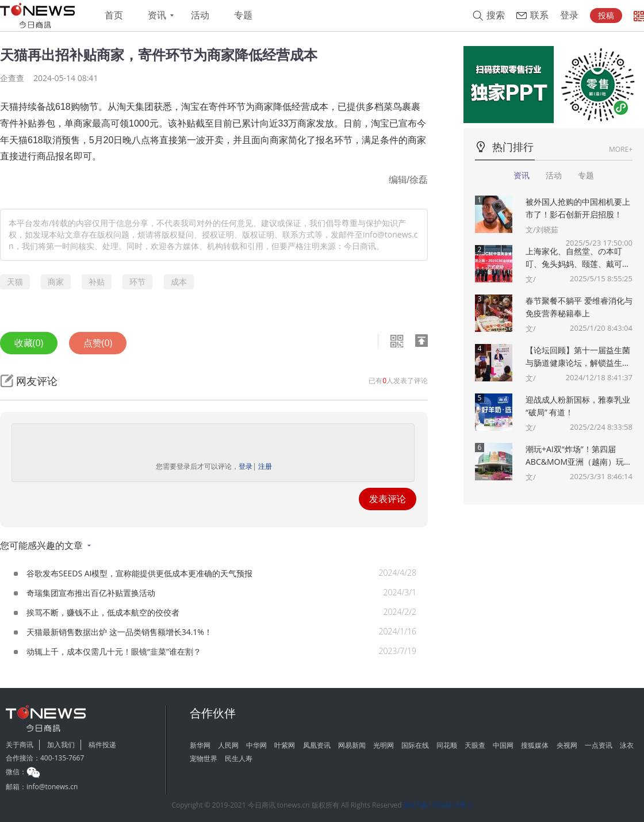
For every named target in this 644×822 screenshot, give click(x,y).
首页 (114, 15)
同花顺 (447, 745)
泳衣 (627, 745)
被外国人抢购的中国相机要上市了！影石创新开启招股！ (578, 208)
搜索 (496, 15)
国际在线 (415, 745)
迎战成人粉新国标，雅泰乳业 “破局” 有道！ (578, 406)
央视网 (567, 745)
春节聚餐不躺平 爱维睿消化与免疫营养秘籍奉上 (579, 307)
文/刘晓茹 (542, 230)
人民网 (228, 745)
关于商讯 (20, 745)
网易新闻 (352, 745)
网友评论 (37, 381)
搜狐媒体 (535, 745)
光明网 (384, 745)
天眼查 (475, 745)
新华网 (200, 745)
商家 (56, 282)
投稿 (606, 16)
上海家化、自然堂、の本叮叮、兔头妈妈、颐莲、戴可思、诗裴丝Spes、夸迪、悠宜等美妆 (579, 258)
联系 (539, 15)
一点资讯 (599, 745)
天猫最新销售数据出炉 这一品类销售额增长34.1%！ (119, 632)
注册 (265, 466)
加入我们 (61, 745)
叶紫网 (285, 745)
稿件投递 (102, 745)
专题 (243, 15)
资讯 (157, 15)
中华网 (256, 745)
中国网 (503, 745)
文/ (531, 279)
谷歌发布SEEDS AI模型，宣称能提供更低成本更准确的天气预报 (139, 573)
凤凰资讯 (317, 745)
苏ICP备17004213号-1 (438, 805)
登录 (569, 15)
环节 (137, 282)
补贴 (97, 282)
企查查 (12, 78)
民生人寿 (239, 758)
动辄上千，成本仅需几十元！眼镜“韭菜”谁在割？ (114, 651)
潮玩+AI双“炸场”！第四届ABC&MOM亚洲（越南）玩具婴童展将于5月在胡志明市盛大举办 (579, 456)
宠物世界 (204, 758)
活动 (200, 15)
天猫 (15, 282)
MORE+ (621, 149)
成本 (179, 282)
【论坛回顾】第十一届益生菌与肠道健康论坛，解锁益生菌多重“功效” (578, 357)
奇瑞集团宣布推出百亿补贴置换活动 (91, 593)
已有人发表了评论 (398, 381)
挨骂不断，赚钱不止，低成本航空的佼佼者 (103, 612)
